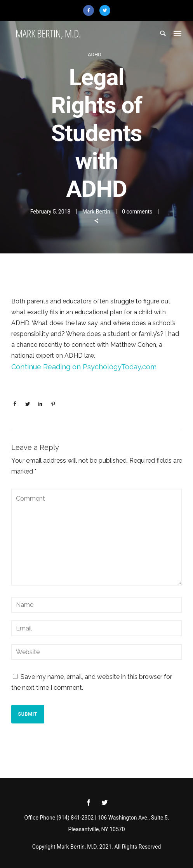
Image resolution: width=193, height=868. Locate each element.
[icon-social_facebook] (90, 803)
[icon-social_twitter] (104, 803)
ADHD (95, 54)
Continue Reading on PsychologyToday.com (84, 367)
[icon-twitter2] (105, 10)
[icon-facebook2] (90, 10)
